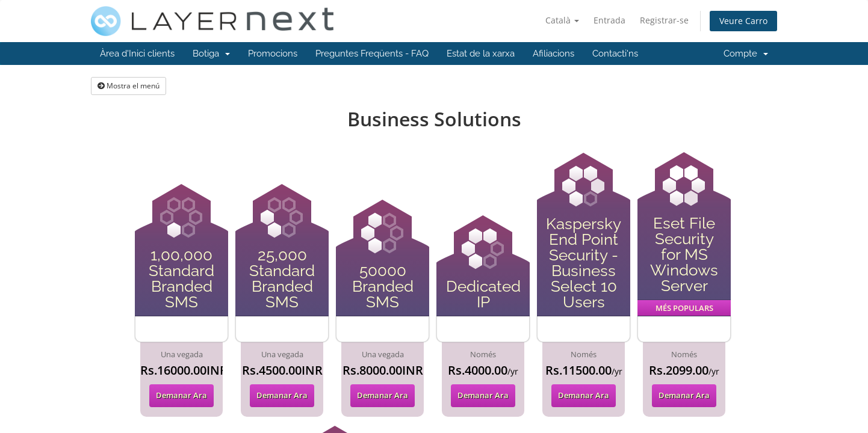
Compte (746, 54)
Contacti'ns (615, 54)
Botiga (211, 54)
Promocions (273, 54)
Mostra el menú (129, 86)
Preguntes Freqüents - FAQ (372, 54)
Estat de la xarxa (481, 54)
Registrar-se (664, 20)
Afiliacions (553, 54)
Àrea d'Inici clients (137, 54)
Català (562, 20)
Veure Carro (743, 21)
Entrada (609, 20)
